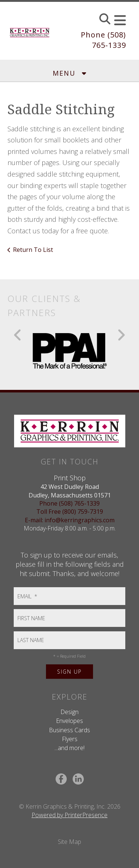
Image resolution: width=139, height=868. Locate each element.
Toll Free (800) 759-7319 (70, 512)
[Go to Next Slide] (121, 335)
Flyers (70, 739)
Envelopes (69, 721)
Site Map (69, 842)
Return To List (33, 250)
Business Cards (69, 730)
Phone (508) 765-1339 (103, 40)
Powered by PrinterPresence (69, 815)
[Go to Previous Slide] (18, 335)
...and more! (69, 748)
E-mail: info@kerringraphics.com (70, 520)
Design (69, 712)
